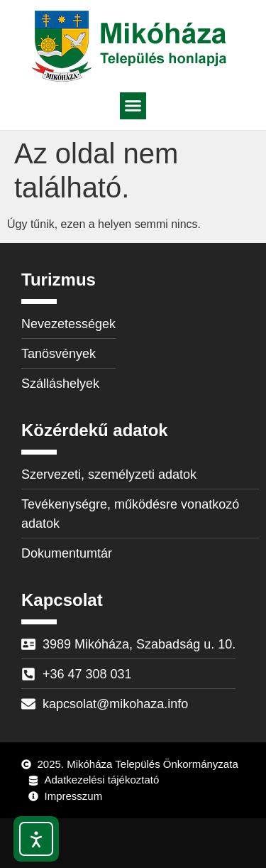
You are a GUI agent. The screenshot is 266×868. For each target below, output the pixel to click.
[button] (133, 106)
